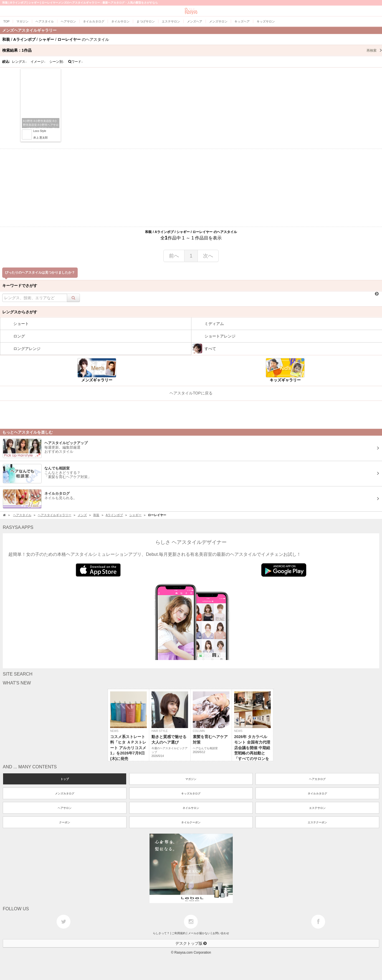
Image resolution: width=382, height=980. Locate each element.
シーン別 (57, 62)
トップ (65, 779)
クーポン (65, 822)
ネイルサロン (191, 808)
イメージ (38, 62)
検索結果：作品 (192, 50)
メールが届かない (199, 933)
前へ (174, 256)
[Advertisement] (191, 188)
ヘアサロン (65, 808)
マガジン (191, 779)
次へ (208, 256)
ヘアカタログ (317, 779)
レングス (19, 62)
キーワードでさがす (20, 286)
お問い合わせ (221, 933)
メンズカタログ (65, 793)
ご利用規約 (179, 933)
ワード (76, 62)
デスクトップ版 (191, 943)
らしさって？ (161, 933)
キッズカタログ (191, 793)
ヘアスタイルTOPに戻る (191, 393)
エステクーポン (317, 822)
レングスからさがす (20, 312)
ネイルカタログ (317, 793)
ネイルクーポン (191, 822)
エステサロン (317, 808)
